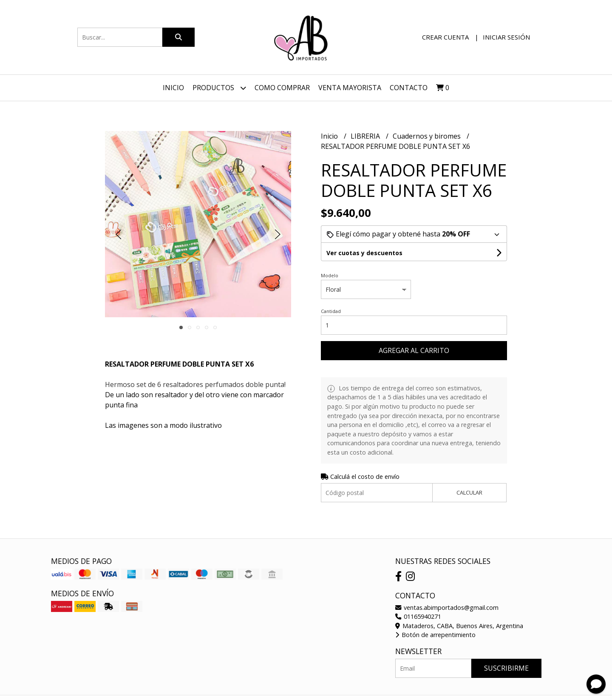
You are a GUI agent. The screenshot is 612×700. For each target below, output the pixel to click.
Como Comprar (282, 88)
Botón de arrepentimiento (435, 635)
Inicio (173, 88)
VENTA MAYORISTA (350, 88)
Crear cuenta (445, 37)
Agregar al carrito (414, 350)
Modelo (330, 275)
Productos (219, 88)
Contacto (409, 88)
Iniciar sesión (506, 37)
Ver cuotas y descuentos (364, 253)
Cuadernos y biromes (428, 136)
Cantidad (331, 311)
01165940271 (418, 616)
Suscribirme (506, 668)
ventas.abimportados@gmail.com (447, 608)
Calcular (469, 492)
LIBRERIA (366, 136)
